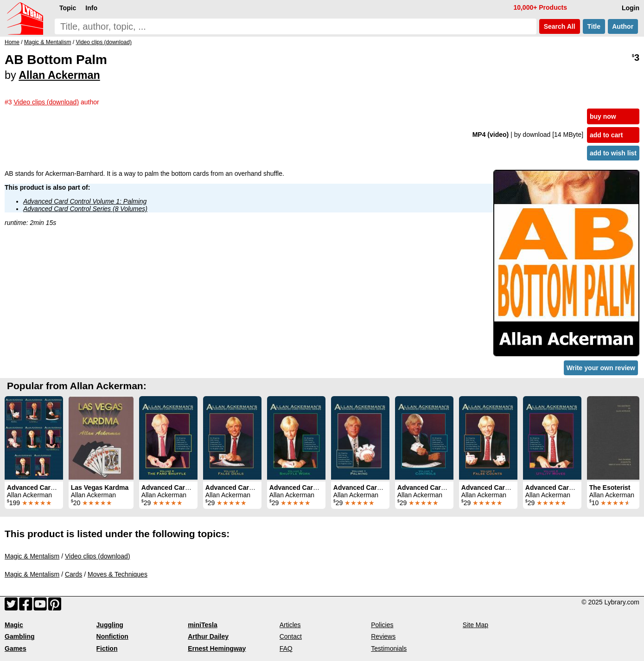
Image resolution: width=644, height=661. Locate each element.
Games (16, 648)
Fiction (107, 648)
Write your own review (601, 368)
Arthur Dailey (208, 636)
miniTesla (203, 625)
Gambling (20, 636)
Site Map (475, 625)
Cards (73, 574)
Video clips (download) (98, 556)
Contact (291, 636)
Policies (382, 625)
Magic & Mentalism (32, 556)
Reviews (383, 636)
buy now (603, 116)
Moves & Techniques (118, 574)
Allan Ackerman (59, 75)
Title (594, 26)
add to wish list (613, 153)
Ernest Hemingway (217, 648)
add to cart (606, 135)
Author (623, 26)
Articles (290, 625)
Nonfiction (112, 636)
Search (560, 26)
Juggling (110, 625)
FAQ (286, 648)
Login (631, 8)
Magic (14, 625)
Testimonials (389, 648)
